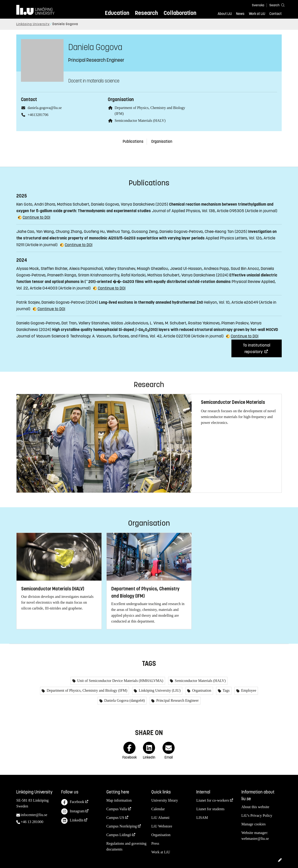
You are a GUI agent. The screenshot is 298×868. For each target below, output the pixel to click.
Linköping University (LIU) (159, 690)
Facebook (73, 802)
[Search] (275, 5)
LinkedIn (72, 821)
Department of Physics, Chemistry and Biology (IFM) (86, 690)
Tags (226, 690)
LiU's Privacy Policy (257, 815)
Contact (276, 14)
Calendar (158, 809)
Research (146, 13)
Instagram (73, 812)
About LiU (225, 14)
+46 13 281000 (32, 822)
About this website (255, 807)
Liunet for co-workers (213, 800)
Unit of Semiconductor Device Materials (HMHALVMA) (120, 681)
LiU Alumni (160, 818)
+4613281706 (38, 115)
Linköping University (33, 24)
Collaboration (180, 13)
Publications (133, 141)
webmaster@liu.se (255, 839)
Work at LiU (257, 14)
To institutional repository (257, 348)
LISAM (202, 818)
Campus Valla (117, 809)
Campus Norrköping (122, 826)
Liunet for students (210, 809)
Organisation (162, 141)
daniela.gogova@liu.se (45, 108)
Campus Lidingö (119, 835)
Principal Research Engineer (177, 700)
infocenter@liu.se (34, 815)
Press (155, 843)
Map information (119, 800)
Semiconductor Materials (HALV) (140, 121)
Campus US (115, 818)
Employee (248, 690)
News (240, 14)
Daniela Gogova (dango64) (124, 700)
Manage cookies (254, 824)
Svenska (258, 5)
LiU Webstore (162, 826)
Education (117, 13)
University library (165, 800)
